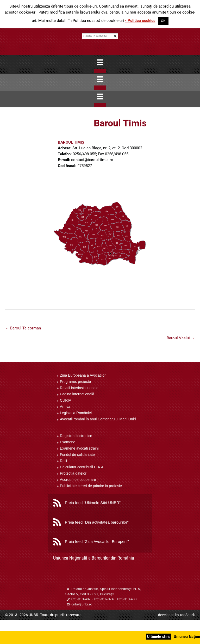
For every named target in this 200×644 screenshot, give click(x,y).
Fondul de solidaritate (77, 455)
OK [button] (163, 21)
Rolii (63, 461)
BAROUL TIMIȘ (71, 142)
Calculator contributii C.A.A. (82, 467)
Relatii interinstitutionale (79, 388)
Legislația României (76, 413)
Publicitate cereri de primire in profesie (91, 486)
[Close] (100, 71)
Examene (68, 442)
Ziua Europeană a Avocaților (83, 375)
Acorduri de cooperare (78, 480)
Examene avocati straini (79, 448)
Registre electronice (76, 436)
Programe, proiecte (75, 382)
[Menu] (100, 62)
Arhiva (65, 407)
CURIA (66, 400)
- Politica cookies (140, 21)
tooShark (187, 615)
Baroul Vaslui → (181, 338)
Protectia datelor (73, 473)
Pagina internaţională (77, 394)
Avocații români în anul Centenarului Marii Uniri (98, 419)
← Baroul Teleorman (23, 328)
